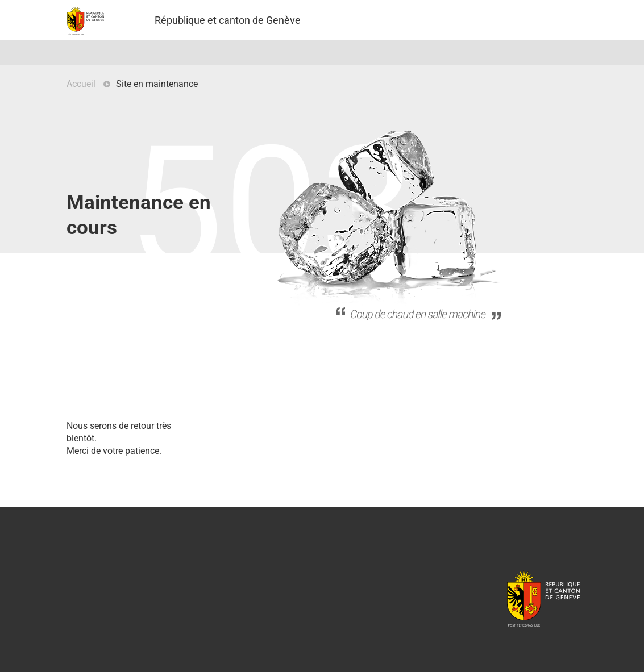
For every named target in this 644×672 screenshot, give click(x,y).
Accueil (81, 84)
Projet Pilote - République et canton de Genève (86, 20)
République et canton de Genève (543, 598)
